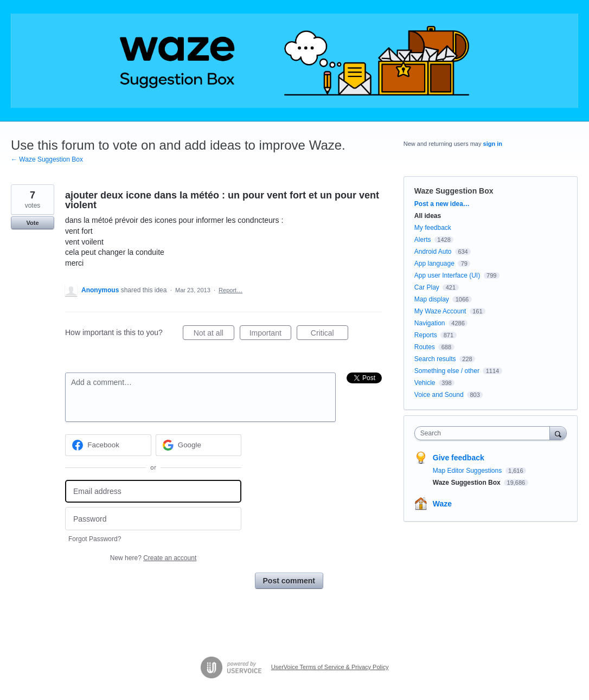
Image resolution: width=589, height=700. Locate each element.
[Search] (558, 433)
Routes (425, 347)
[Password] (153, 519)
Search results (435, 359)
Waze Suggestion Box (454, 191)
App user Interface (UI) (447, 275)
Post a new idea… (442, 204)
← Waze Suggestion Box (47, 159)
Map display (432, 299)
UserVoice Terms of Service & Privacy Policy (330, 667)
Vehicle (425, 383)
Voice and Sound (439, 395)
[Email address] (153, 492)
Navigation (430, 323)
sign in (493, 144)
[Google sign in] (199, 445)
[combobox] (485, 433)
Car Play (427, 287)
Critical (329, 335)
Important (270, 335)
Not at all (214, 335)
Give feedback (459, 458)
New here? (153, 558)
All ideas (428, 216)
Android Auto (433, 252)
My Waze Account (440, 311)
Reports (426, 335)
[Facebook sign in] (108, 445)
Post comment (289, 581)
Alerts (423, 240)
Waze (442, 504)
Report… (231, 290)
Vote (32, 223)
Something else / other (447, 371)
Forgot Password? (95, 539)
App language (434, 264)
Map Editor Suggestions (468, 471)
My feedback (433, 228)
